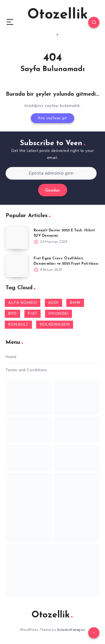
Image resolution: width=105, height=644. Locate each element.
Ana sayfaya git (53, 118)
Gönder (53, 191)
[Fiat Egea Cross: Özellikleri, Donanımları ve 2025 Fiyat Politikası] (17, 266)
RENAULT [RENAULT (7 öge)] (18, 325)
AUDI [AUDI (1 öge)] (53, 303)
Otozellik (58, 22)
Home (11, 357)
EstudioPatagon (71, 630)
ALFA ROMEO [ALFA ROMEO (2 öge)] (23, 303)
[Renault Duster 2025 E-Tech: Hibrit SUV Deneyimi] (17, 238)
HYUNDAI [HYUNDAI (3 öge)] (59, 314)
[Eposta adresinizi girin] (51, 173)
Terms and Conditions (26, 370)
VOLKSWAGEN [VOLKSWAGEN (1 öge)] (55, 325)
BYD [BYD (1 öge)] (12, 314)
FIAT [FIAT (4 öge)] (32, 314)
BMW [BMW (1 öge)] (75, 303)
